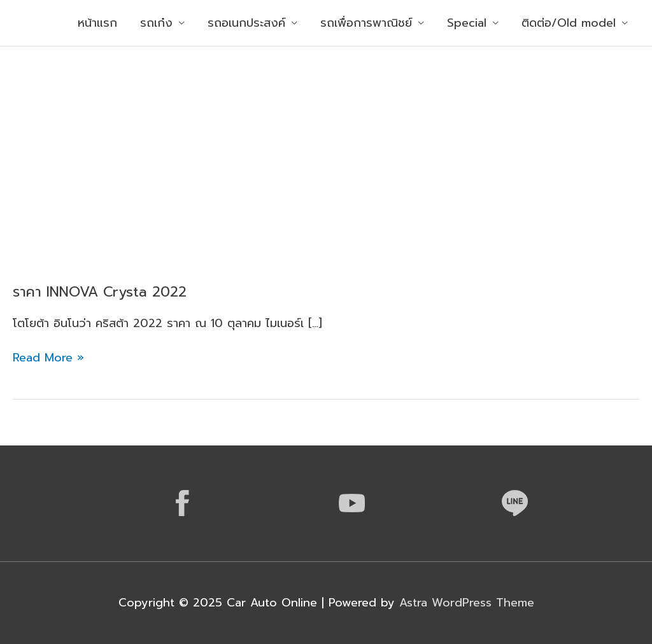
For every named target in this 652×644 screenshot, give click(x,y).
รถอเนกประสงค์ (246, 23)
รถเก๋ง (156, 23)
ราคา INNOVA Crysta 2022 (100, 292)
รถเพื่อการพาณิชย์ (366, 23)
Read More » (48, 358)
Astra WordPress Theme (467, 603)
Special (467, 23)
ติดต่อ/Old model (569, 23)
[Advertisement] (326, 142)
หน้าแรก (97, 23)
